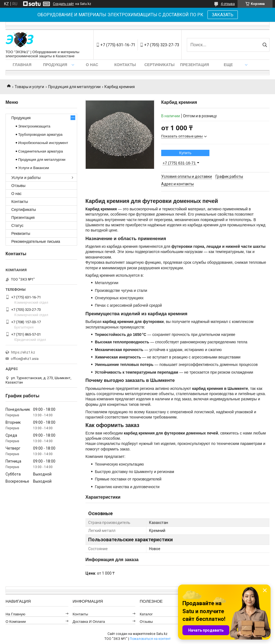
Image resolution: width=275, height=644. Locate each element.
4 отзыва (228, 4)
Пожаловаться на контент (150, 639)
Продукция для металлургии (74, 87)
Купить (185, 153)
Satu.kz (162, 634)
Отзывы (18, 186)
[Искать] (265, 45)
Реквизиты (21, 233)
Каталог (146, 614)
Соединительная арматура (41, 151)
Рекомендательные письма (36, 241)
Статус (17, 225)
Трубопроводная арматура (40, 134)
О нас (92, 65)
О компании (16, 622)
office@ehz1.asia (25, 359)
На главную (15, 614)
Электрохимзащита (34, 126)
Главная (22, 65)
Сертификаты (159, 65)
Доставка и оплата (89, 622)
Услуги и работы (26, 178)
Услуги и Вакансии (34, 168)
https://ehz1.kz (23, 352)
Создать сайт (63, 4)
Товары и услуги (29, 87)
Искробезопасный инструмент (43, 143)
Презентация (194, 65)
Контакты (125, 65)
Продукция (55, 65)
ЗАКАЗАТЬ (223, 15)
